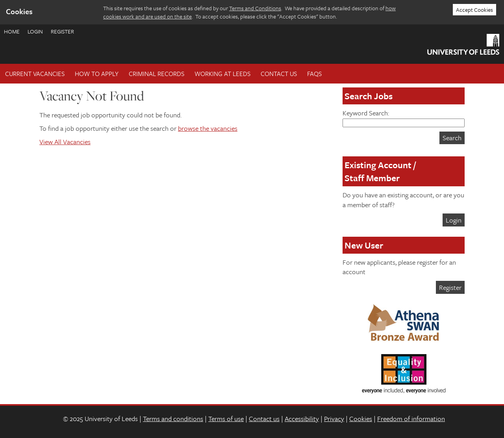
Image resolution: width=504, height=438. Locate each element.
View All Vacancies (65, 142)
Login (35, 31)
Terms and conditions (173, 419)
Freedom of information (411, 419)
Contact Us (279, 74)
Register (62, 31)
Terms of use (226, 419)
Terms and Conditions (255, 8)
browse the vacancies (208, 128)
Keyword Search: (404, 118)
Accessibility (302, 419)
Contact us (264, 419)
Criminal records (157, 74)
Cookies (361, 419)
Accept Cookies (474, 10)
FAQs (314, 74)
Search (452, 138)
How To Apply (97, 74)
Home (12, 31)
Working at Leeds (222, 74)
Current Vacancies (35, 74)
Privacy (334, 419)
